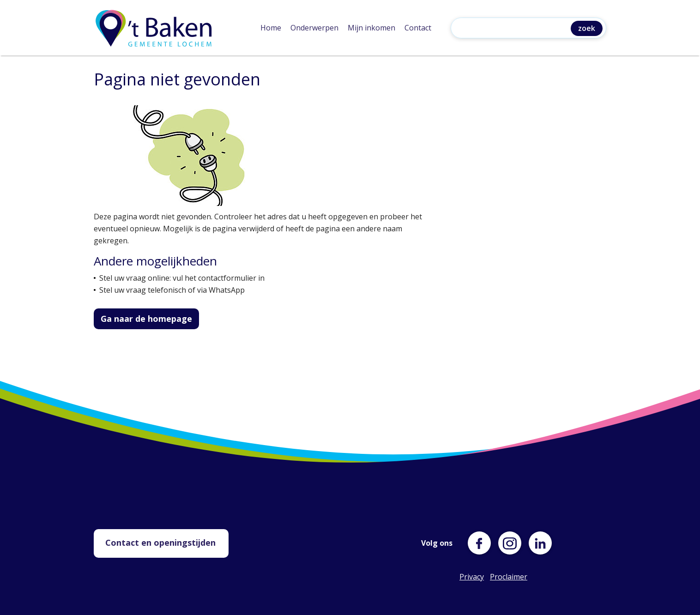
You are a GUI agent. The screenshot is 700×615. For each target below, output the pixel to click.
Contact (418, 28)
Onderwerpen (314, 28)
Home (271, 28)
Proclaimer (501, 577)
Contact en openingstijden (160, 543)
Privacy (471, 577)
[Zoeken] (513, 29)
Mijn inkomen (371, 28)
